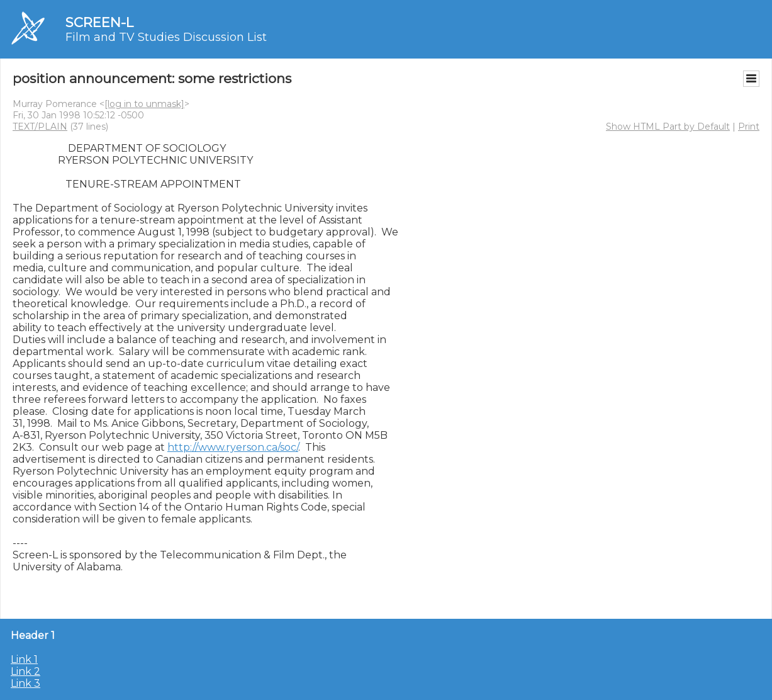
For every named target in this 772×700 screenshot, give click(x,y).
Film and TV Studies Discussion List (166, 37)
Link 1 (24, 659)
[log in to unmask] (144, 104)
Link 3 (25, 683)
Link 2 (25, 671)
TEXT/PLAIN (40, 127)
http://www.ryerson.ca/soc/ (233, 447)
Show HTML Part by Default (668, 127)
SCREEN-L (99, 22)
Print (749, 127)
